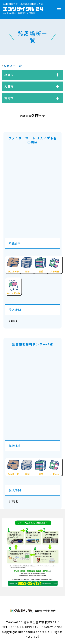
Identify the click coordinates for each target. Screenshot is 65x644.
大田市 (9, 86)
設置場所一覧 (13, 66)
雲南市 (9, 98)
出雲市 (9, 75)
